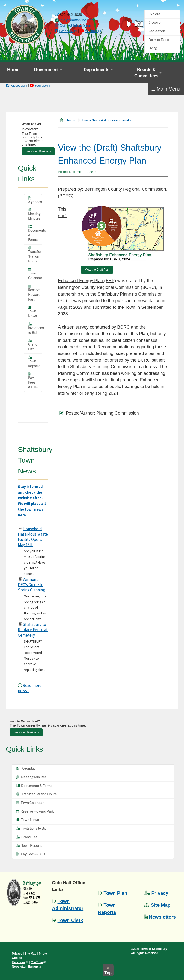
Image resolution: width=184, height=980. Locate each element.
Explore (154, 14)
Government (46, 70)
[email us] (78, 20)
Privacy (160, 893)
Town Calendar (35, 274)
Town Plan (116, 893)
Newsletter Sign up (25, 967)
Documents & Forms (35, 233)
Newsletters (162, 917)
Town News (32, 312)
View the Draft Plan (97, 270)
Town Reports (34, 362)
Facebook (66, 31)
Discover (155, 23)
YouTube (91, 31)
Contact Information (75, 25)
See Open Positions (38, 151)
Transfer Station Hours (35, 255)
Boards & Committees (146, 73)
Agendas (35, 200)
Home (13, 70)
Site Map (161, 905)
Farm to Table (159, 40)
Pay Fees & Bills (33, 381)
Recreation (157, 31)
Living (153, 48)
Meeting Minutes (34, 214)
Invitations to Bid (35, 328)
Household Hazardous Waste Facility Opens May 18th (33, 537)
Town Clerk (70, 920)
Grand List (33, 345)
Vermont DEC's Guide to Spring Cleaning (32, 585)
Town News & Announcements (106, 120)
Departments (97, 70)
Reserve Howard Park (34, 293)
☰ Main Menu (166, 89)
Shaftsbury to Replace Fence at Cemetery (33, 630)
